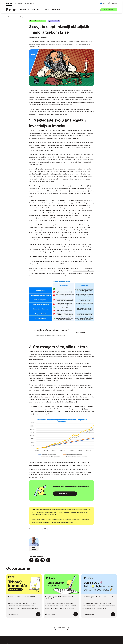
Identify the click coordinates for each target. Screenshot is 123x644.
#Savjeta (47, 529)
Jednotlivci (9, 3)
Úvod (15, 17)
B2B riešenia (19, 3)
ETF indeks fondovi (36, 256)
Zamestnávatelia (30, 3)
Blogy (22, 17)
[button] (103, 3)
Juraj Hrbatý (32, 38)
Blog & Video (56, 10)
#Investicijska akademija (36, 529)
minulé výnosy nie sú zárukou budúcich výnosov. (67, 512)
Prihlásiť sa (113, 3)
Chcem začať (80, 332)
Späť (9, 17)
